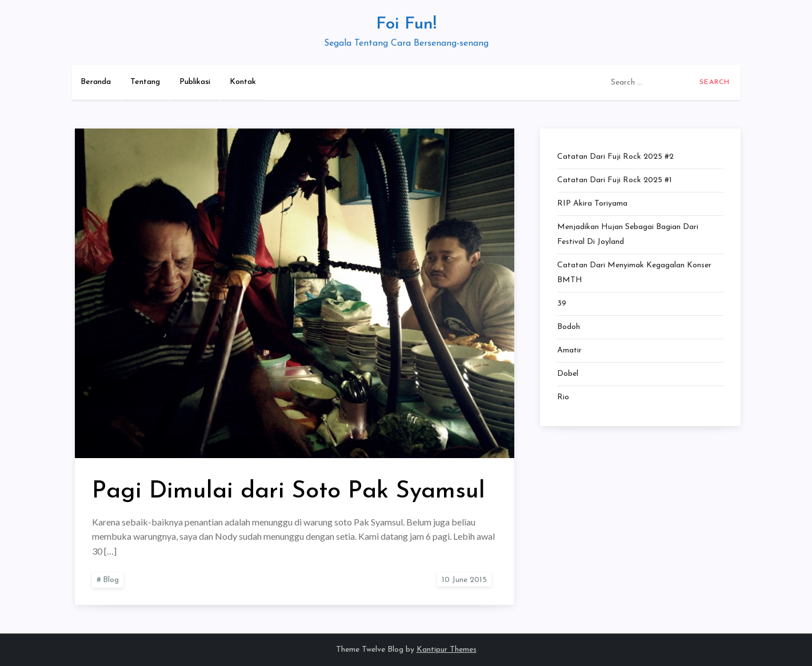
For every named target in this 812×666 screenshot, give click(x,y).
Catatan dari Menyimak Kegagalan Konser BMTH (634, 273)
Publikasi (195, 82)
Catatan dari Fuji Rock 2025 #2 (615, 157)
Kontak (243, 82)
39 (562, 304)
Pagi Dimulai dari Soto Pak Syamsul (289, 492)
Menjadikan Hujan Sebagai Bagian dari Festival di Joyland (628, 234)
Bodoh (569, 327)
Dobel (568, 374)
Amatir (569, 350)
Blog (111, 580)
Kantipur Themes (447, 650)
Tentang (145, 82)
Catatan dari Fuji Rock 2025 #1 (615, 180)
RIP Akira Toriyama (592, 204)
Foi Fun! (406, 24)
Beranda (96, 82)
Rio (563, 397)
